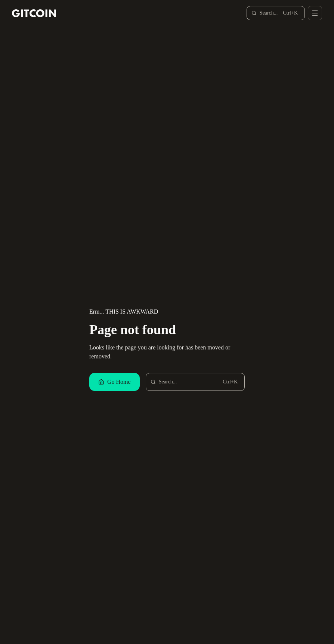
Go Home (115, 382)
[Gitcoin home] (34, 13)
